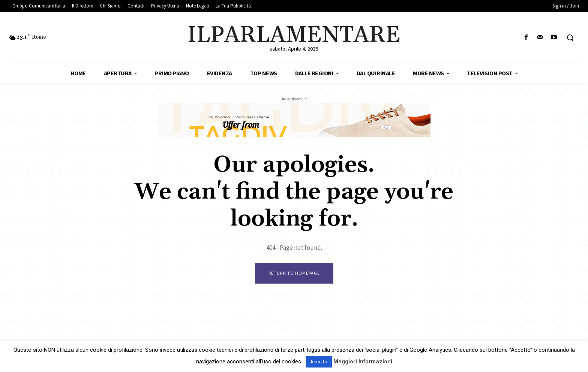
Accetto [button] (319, 362)
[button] (570, 37)
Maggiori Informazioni (363, 362)
